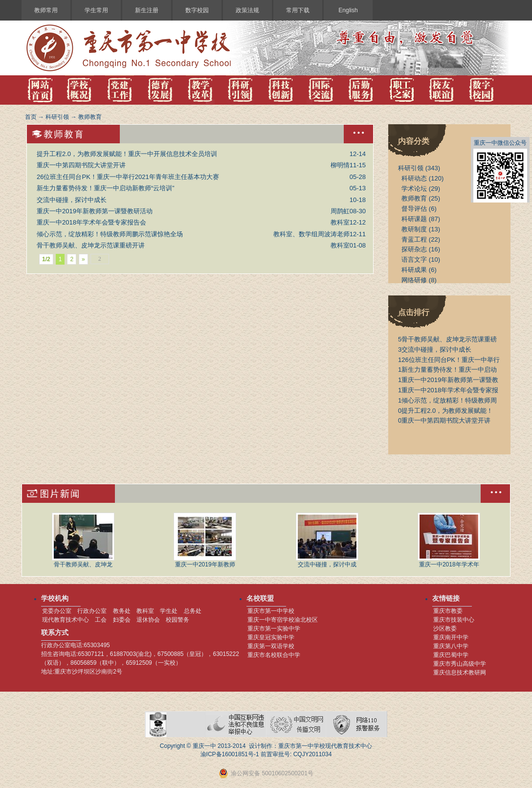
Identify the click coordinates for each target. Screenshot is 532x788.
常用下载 (298, 10)
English (348, 10)
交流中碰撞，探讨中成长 (72, 200)
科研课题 (414, 219)
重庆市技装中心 (454, 620)
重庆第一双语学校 (271, 646)
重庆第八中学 (451, 646)
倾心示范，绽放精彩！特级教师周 (447, 400)
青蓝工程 (414, 239)
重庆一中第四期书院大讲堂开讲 (81, 165)
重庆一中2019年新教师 (205, 540)
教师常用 (46, 10)
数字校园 (197, 10)
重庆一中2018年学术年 (449, 540)
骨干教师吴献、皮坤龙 (83, 540)
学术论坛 (414, 189)
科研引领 (57, 117)
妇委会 (122, 620)
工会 (101, 620)
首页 (31, 117)
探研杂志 (414, 249)
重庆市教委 (448, 611)
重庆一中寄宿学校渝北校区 (283, 620)
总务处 (193, 611)
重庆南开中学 (451, 637)
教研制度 (414, 229)
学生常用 (96, 10)
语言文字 (414, 259)
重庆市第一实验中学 (274, 629)
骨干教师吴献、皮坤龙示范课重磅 (447, 339)
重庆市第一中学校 (271, 611)
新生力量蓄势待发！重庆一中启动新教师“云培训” (106, 188)
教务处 (122, 611)
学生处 (169, 611)
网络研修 (414, 280)
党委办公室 (57, 611)
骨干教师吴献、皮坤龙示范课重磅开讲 (91, 245)
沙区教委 (445, 629)
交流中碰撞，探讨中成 (327, 540)
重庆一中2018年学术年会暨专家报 (448, 390)
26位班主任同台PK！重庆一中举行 (449, 360)
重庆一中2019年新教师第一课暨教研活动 (95, 211)
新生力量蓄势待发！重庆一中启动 (447, 370)
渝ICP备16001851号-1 (230, 754)
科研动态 (414, 178)
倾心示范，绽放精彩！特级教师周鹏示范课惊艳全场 (110, 234)
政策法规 (247, 10)
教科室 (145, 611)
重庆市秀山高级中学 (460, 664)
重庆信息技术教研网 (460, 673)
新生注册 (147, 10)
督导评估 (414, 209)
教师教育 (90, 117)
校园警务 (177, 620)
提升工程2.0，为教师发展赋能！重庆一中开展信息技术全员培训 (127, 154)
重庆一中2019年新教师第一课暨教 (448, 380)
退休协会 (148, 620)
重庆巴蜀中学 (451, 655)
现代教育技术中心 (66, 620)
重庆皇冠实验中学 (271, 637)
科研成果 (414, 270)
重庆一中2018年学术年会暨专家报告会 (91, 222)
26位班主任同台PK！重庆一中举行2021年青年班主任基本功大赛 (128, 177)
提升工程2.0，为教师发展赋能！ (445, 411)
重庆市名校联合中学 (274, 655)
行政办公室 (92, 611)
